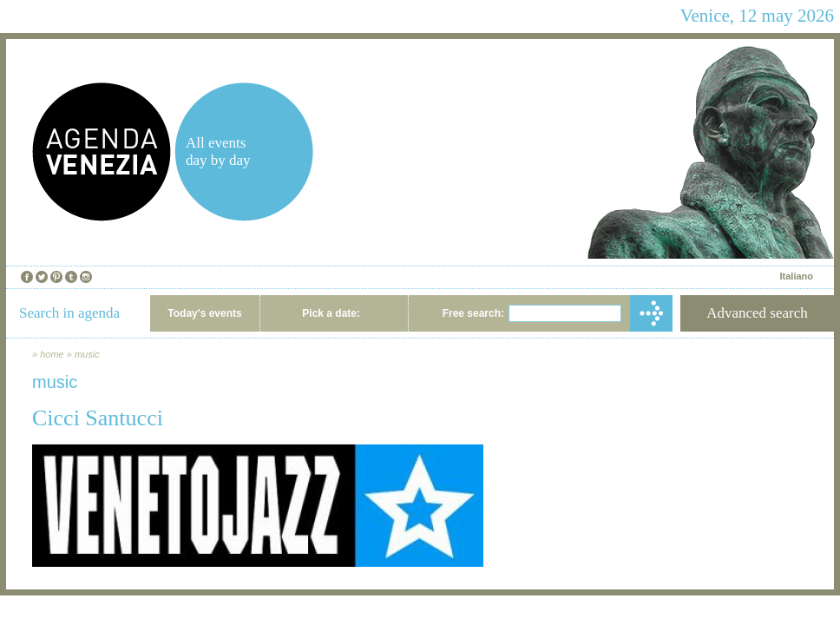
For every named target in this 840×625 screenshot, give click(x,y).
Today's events (204, 313)
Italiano (796, 276)
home (52, 354)
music (87, 354)
